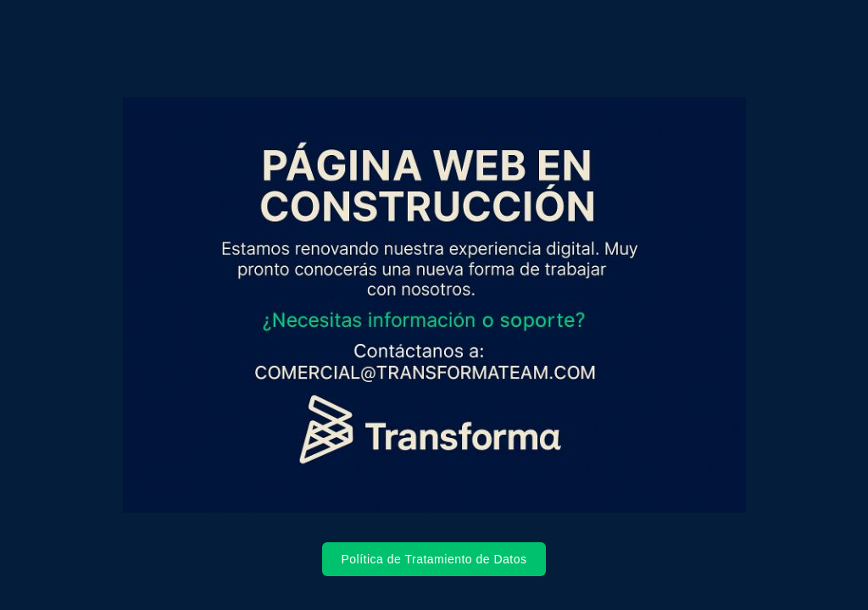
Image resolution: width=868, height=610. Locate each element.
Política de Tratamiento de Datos (434, 559)
